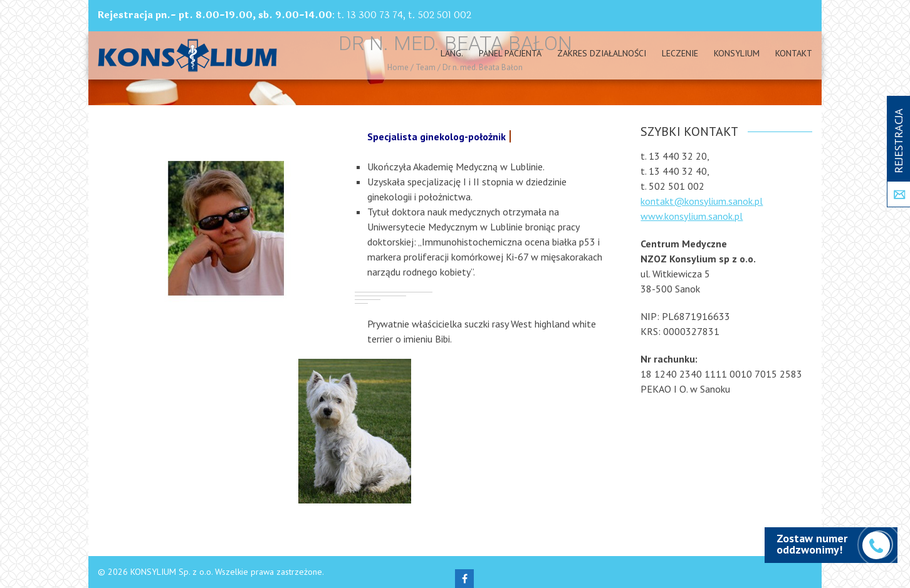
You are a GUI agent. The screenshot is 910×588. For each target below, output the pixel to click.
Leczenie (680, 53)
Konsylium (737, 53)
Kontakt (794, 53)
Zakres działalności (602, 53)
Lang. (452, 53)
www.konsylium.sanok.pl (692, 216)
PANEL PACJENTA (510, 53)
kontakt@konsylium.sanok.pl (702, 201)
